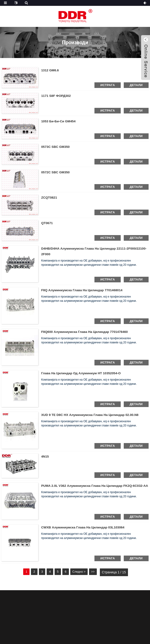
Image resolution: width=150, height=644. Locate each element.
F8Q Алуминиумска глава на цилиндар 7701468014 (83, 290)
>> (99, 572)
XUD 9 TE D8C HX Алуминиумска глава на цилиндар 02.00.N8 (91, 415)
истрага (108, 85)
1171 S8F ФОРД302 (56, 96)
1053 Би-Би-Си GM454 (59, 121)
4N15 (45, 456)
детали (136, 85)
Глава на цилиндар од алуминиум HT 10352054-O (82, 373)
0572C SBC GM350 (56, 172)
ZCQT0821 (49, 197)
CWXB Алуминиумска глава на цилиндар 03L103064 (84, 527)
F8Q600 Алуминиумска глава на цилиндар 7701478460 (86, 332)
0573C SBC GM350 (56, 147)
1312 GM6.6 (50, 70)
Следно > (84, 572)
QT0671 (47, 223)
